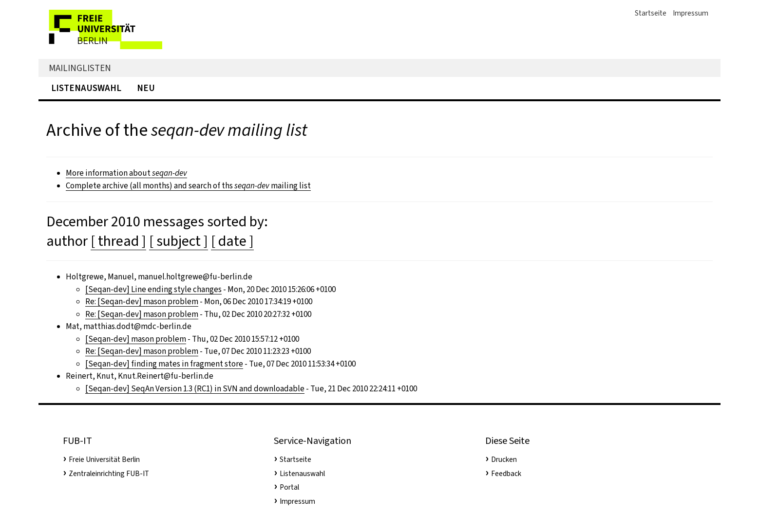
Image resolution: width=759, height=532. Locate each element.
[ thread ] (118, 241)
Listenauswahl (86, 88)
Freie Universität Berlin (104, 459)
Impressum (691, 13)
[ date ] (232, 241)
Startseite (651, 13)
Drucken (504, 459)
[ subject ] (179, 241)
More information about (126, 173)
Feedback (506, 474)
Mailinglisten (80, 68)
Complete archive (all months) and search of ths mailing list (188, 186)
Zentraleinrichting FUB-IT (109, 474)
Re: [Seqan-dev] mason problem (142, 302)
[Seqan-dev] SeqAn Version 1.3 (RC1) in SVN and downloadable (195, 389)
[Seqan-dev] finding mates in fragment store (164, 364)
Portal (289, 487)
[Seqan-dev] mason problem (136, 339)
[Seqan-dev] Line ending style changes (153, 289)
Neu (146, 88)
